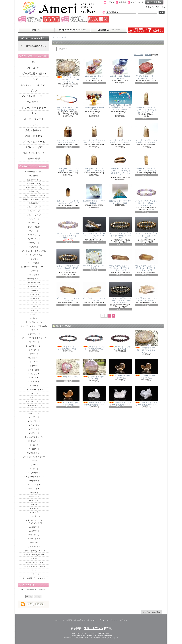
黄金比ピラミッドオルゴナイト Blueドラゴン (120, 194)
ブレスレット (34, 68)
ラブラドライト (34, 539)
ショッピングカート (154, 2)
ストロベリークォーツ (34, 390)
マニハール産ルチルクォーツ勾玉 (120, 369)
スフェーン (34, 397)
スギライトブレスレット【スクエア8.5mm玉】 (94, 340)
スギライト (34, 386)
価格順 (148, 55)
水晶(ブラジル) (34, 211)
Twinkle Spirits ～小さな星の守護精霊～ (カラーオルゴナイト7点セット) (120, 101)
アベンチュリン (34, 235)
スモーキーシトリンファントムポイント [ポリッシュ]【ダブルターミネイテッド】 (120, 164)
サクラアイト (34, 350)
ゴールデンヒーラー (34, 346)
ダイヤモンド (34, 429)
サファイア (34, 354)
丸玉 (34, 113)
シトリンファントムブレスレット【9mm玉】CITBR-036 (146, 228)
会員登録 (122, 2)
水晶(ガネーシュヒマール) (34, 195)
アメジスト (34, 247)
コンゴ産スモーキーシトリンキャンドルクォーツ (146, 292)
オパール (34, 291)
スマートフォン (94, 628)
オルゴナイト (34, 102)
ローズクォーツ (34, 570)
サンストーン (34, 358)
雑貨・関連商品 (34, 136)
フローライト (34, 496)
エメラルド (34, 271)
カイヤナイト (34, 295)
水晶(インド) (34, 191)
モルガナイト (34, 527)
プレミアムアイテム (34, 142)
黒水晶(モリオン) (34, 180)
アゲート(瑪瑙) (34, 227)
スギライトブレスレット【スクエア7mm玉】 (68, 340)
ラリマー (34, 543)
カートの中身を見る (33, 38)
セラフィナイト (34, 409)
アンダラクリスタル (34, 255)
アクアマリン (34, 223)
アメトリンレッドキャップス (34, 251)
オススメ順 (139, 55)
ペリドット (34, 500)
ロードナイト (34, 574)
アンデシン (34, 259)
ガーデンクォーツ (34, 302)
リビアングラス (34, 547)
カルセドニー (34, 314)
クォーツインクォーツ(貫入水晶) (34, 326)
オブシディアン (34, 287)
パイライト (34, 469)
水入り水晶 (34, 512)
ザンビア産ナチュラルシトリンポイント (68, 292)
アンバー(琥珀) (34, 263)
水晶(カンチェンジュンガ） (34, 199)
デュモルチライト (34, 453)
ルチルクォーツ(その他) (34, 554)
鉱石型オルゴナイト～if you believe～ (94, 194)
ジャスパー (34, 378)
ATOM (40, 604)
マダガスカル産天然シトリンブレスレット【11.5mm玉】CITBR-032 (120, 293)
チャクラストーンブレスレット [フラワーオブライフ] (68, 101)
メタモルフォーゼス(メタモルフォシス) (34, 522)
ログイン (110, 2)
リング (34, 79)
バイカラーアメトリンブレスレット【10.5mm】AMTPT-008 (68, 228)
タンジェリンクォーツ (34, 437)
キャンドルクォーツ (34, 322)
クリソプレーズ (34, 334)
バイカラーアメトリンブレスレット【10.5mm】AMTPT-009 (146, 195)
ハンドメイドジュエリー (34, 96)
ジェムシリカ (34, 374)
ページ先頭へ (152, 612)
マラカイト (34, 508)
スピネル (34, 394)
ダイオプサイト (34, 421)
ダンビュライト (34, 441)
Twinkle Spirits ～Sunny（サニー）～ (94, 101)
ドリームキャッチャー (34, 108)
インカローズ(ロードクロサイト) (34, 267)
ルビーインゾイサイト (34, 562)
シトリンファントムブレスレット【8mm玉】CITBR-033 (68, 260)
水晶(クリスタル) (34, 183)
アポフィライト (34, 239)
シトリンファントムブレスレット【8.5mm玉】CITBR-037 (120, 228)
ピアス (34, 91)
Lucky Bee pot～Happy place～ (94, 69)
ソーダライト (34, 417)
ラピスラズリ (34, 535)
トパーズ (34, 461)
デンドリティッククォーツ (34, 457)
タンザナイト (34, 433)
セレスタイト (34, 413)
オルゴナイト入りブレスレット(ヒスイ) (94, 259)
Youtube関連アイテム (34, 172)
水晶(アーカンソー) (34, 187)
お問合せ (109, 30)
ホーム (36, 30)
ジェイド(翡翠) (34, 370)
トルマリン (34, 465)
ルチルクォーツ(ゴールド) (34, 551)
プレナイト (34, 493)
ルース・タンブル (34, 119)
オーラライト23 (34, 279)
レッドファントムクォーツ (34, 566)
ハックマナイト (34, 473)
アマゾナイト (34, 243)
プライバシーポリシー (108, 620)
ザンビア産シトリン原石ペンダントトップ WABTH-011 (94, 228)
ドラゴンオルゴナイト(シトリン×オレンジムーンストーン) (68, 71)
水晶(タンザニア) (34, 207)
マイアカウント (137, 2)
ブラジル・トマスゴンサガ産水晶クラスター (94, 396)
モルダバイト (34, 531)
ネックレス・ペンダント (34, 85)
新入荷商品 (34, 176)
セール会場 (34, 159)
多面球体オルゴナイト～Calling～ (94, 369)
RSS (30, 604)
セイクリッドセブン (34, 405)
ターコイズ (34, 445)
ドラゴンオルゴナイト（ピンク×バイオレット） (146, 69)
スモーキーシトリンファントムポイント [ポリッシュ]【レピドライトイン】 (146, 102)
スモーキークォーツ (34, 401)
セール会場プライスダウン (34, 578)
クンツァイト (34, 342)
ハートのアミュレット (68, 369)
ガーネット (34, 306)
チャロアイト (34, 449)
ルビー (34, 558)
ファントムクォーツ (34, 485)
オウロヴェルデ (34, 283)
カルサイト (34, 310)
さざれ (34, 125)
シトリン (34, 362)
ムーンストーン (34, 516)
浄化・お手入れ (34, 130)
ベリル (34, 504)
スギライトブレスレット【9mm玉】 (120, 340)
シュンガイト (34, 382)
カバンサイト (34, 299)
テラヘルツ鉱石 (34, 147)
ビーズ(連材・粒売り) (34, 73)
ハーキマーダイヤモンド (34, 477)
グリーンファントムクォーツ (34, 338)
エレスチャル (34, 275)
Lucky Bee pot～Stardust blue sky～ (120, 69)
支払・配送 (68, 620)
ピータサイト (34, 481)
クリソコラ (34, 330)
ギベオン (34, 318)
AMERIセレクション (34, 153)
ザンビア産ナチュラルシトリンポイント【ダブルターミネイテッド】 (120, 260)
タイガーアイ (34, 425)
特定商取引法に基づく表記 (85, 620)
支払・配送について (73, 30)
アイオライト (34, 219)
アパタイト (34, 231)
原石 (34, 62)
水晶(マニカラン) (34, 215)
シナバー (34, 366)
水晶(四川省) (34, 203)
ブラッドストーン (34, 489)
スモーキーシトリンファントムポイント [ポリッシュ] (68, 133)
